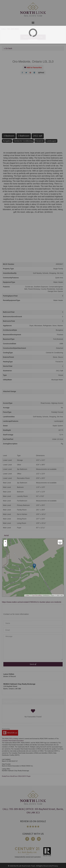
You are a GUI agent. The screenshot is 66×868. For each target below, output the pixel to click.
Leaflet (27, 595)
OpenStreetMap (37, 595)
